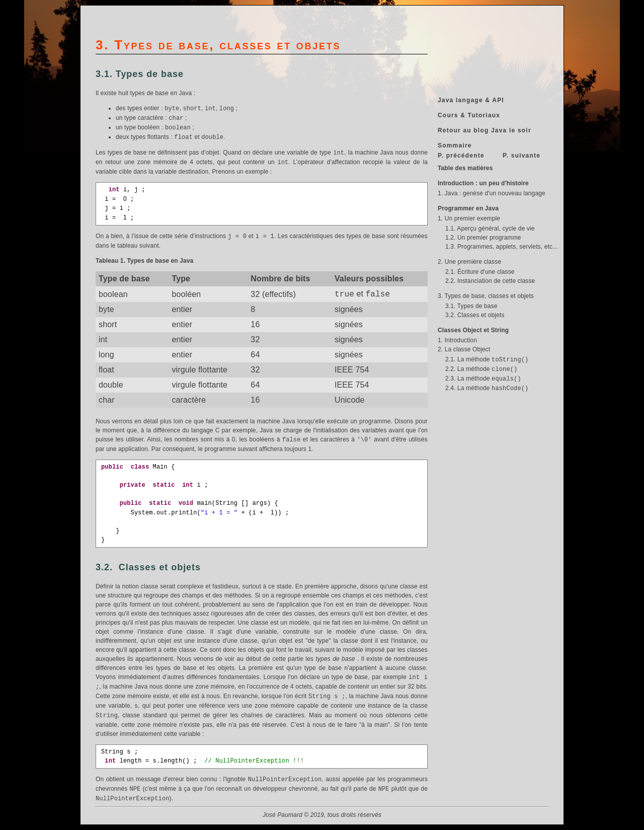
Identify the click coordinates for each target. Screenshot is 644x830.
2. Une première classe (469, 262)
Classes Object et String (473, 330)
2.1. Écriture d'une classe (480, 272)
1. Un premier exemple (469, 218)
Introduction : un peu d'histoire (483, 183)
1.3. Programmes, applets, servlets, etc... (501, 247)
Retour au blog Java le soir (485, 130)
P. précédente (461, 156)
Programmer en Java (468, 208)
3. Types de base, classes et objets (486, 296)
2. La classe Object (464, 349)
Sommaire (455, 145)
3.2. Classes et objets (475, 315)
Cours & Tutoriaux (469, 115)
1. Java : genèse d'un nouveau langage (492, 193)
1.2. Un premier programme (483, 238)
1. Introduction (457, 340)
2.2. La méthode (481, 369)
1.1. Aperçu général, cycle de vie (490, 229)
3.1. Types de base (471, 306)
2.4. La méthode (487, 388)
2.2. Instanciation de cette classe (490, 281)
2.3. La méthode (483, 379)
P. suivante (521, 156)
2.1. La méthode (487, 359)
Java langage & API (471, 100)
